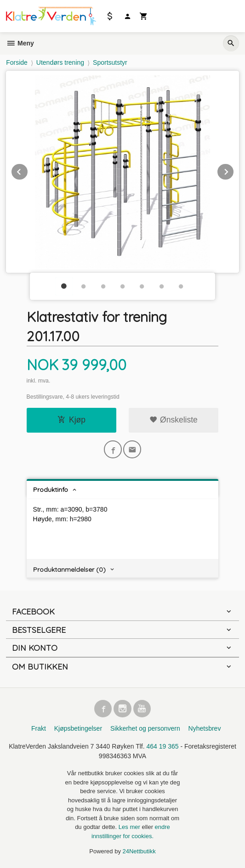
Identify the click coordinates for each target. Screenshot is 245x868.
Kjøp (71, 420)
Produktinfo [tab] (51, 490)
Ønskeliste (174, 420)
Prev (28, 170)
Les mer (130, 827)
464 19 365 (163, 746)
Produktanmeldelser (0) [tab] (69, 569)
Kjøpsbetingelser (78, 728)
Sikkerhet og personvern (145, 728)
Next (234, 170)
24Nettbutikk (139, 851)
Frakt (39, 728)
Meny (20, 43)
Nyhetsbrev (205, 728)
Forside (17, 62)
